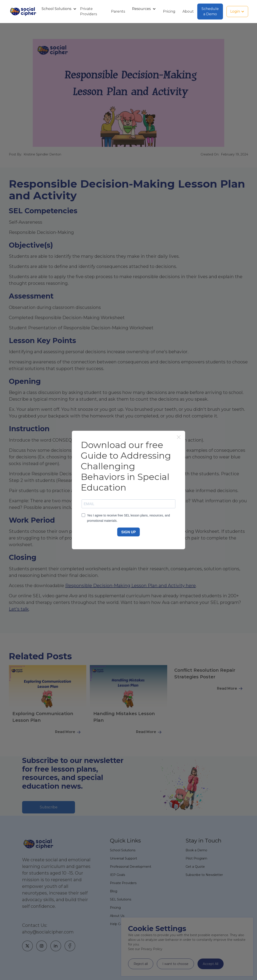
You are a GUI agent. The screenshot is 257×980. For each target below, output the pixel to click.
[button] (57, 9)
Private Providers (88, 11)
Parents (118, 11)
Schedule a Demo (210, 11)
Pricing (169, 11)
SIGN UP (128, 532)
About (188, 11)
